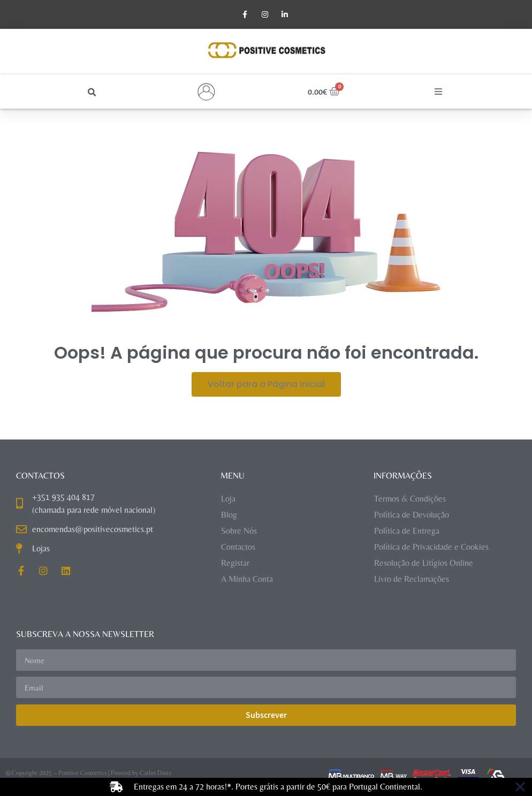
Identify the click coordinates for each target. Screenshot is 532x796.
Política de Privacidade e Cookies (431, 547)
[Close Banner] (520, 787)
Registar (235, 563)
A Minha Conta (247, 579)
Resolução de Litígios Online (424, 563)
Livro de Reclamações (412, 579)
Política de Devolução (412, 515)
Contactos (238, 547)
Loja (228, 499)
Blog (229, 515)
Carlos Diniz (155, 774)
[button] (92, 93)
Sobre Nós (239, 531)
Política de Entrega (407, 531)
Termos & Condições (410, 499)
